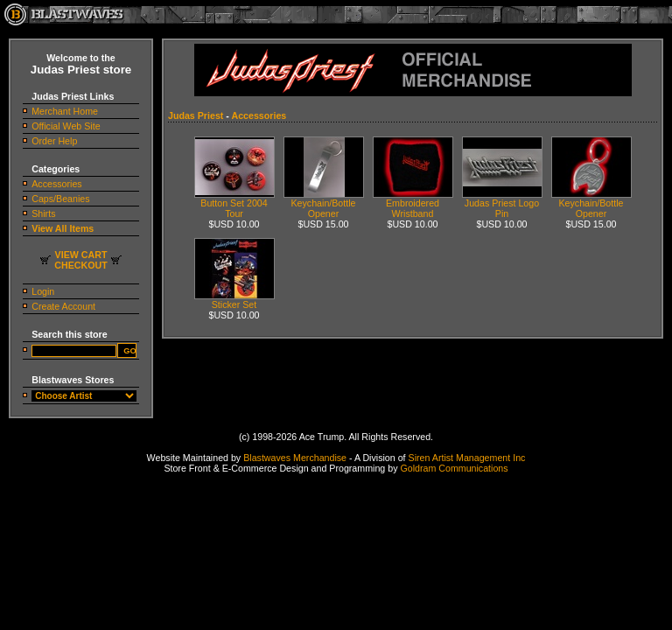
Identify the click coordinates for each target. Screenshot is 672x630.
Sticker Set (234, 300)
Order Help (54, 141)
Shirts (43, 213)
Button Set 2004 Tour (234, 204)
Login (43, 291)
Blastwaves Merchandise (295, 458)
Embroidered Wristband (413, 204)
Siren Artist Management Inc (467, 458)
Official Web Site (66, 126)
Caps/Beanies (60, 199)
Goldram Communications (454, 468)
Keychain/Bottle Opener (324, 204)
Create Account (63, 306)
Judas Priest (196, 115)
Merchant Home (65, 111)
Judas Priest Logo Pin (502, 204)
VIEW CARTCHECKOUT (80, 260)
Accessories (56, 184)
